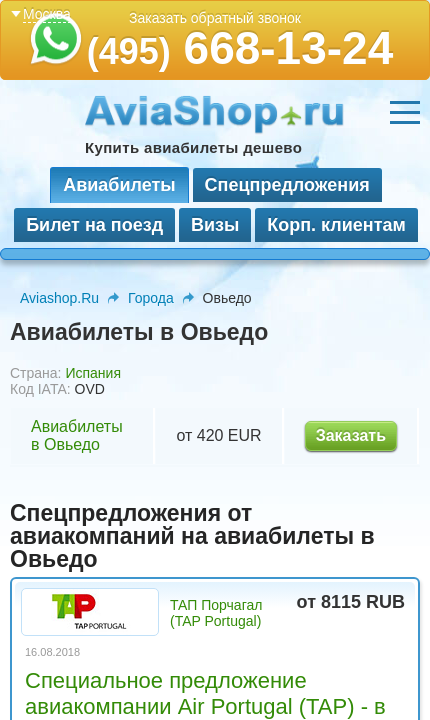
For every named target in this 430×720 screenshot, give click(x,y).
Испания (93, 373)
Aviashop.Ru (59, 298)
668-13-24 (240, 48)
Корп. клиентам (336, 225)
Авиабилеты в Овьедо (77, 435)
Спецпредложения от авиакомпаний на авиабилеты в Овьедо (192, 536)
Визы (215, 225)
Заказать (351, 435)
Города (151, 298)
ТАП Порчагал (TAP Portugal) (216, 613)
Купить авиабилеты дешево (193, 147)
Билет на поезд (94, 225)
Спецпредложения (287, 185)
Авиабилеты (119, 185)
